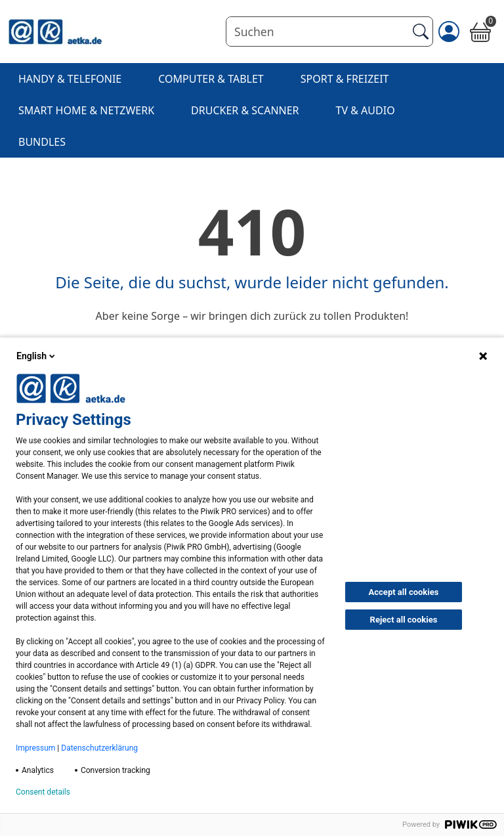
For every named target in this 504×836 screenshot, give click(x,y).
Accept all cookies (404, 592)
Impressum (35, 748)
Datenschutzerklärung (99, 748)
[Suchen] (317, 32)
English (37, 356)
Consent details (43, 792)
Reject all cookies (404, 620)
